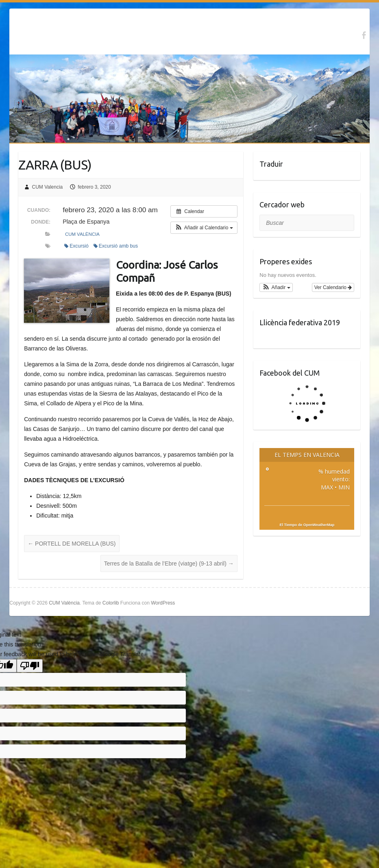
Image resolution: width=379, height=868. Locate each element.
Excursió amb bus (116, 246)
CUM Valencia (47, 187)
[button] (204, 228)
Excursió (76, 246)
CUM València (82, 234)
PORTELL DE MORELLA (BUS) (72, 544)
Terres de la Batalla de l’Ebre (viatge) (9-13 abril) (169, 563)
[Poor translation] (30, 666)
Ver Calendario (333, 287)
